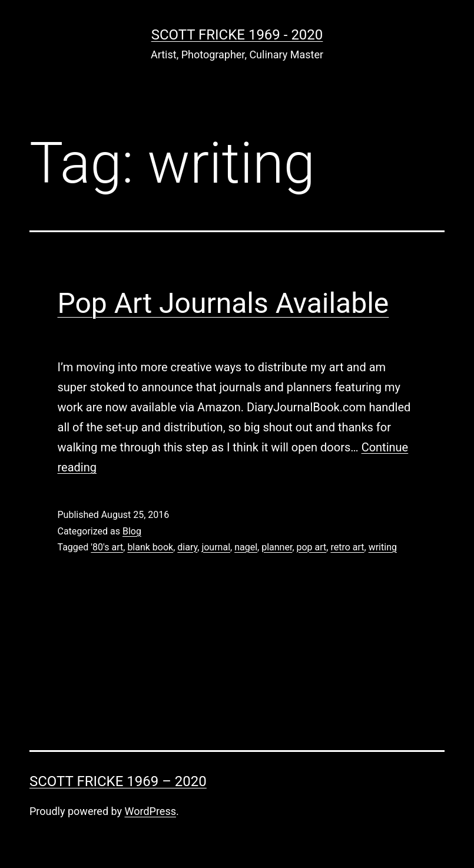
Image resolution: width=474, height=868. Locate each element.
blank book (150, 547)
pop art (312, 547)
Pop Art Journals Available (223, 303)
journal (216, 547)
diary (187, 547)
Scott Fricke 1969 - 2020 (237, 35)
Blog (132, 531)
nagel (246, 547)
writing (383, 547)
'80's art (107, 547)
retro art (347, 547)
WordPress (150, 811)
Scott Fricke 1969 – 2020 (118, 781)
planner (277, 547)
